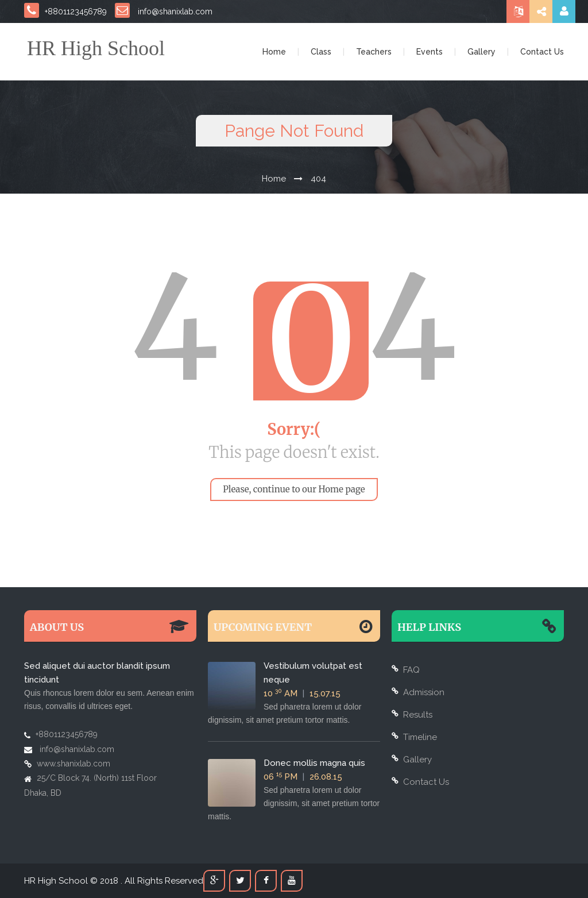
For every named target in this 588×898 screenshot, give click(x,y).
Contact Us (542, 52)
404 (318, 179)
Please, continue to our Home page (294, 489)
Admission (424, 692)
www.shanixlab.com (73, 764)
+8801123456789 (65, 11)
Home (274, 52)
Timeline (420, 737)
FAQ (411, 670)
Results (418, 715)
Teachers (374, 52)
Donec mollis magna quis (314, 763)
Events (430, 52)
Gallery (481, 52)
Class (321, 52)
